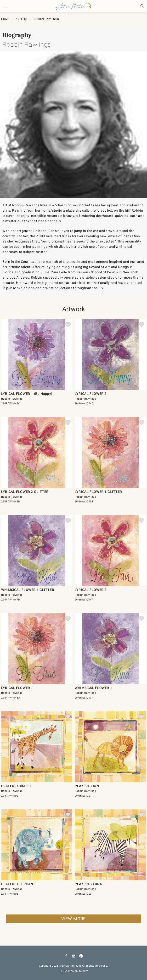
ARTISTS (21, 19)
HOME (5, 19)
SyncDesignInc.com (75, 971)
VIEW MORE (73, 919)
